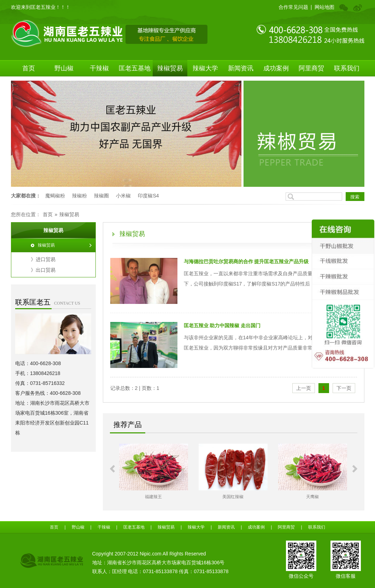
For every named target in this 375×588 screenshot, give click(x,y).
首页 (29, 68)
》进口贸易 (43, 259)
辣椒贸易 (170, 68)
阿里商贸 (311, 68)
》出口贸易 (43, 270)
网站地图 (324, 7)
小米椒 (123, 196)
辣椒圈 (101, 196)
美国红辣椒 (240, 497)
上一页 (304, 388)
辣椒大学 (205, 68)
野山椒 (64, 68)
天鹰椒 (320, 497)
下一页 (344, 388)
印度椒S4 (148, 196)
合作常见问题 (293, 7)
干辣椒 (99, 68)
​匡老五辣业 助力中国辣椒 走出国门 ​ (223, 325)
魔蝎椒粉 (55, 196)
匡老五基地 (135, 68)
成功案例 (276, 68)
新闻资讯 (241, 68)
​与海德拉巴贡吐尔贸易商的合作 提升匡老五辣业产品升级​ (246, 261)
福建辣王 (160, 497)
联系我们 (347, 68)
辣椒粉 (80, 196)
